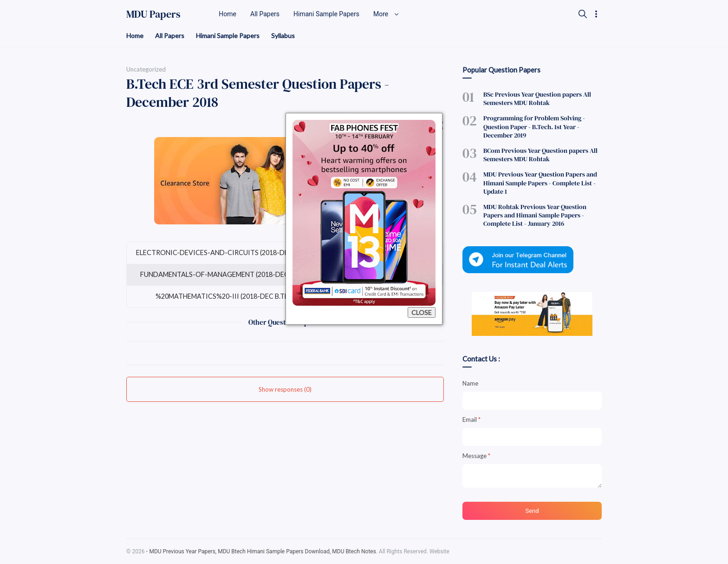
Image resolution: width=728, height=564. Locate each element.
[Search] (583, 14)
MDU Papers (153, 14)
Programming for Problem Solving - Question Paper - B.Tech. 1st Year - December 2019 (534, 126)
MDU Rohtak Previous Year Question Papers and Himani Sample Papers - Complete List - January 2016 (535, 215)
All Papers (170, 36)
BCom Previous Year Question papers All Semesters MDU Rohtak (540, 155)
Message (476, 456)
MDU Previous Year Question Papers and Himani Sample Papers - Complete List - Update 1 (540, 183)
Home (135, 36)
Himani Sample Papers (228, 36)
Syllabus (283, 36)
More (386, 14)
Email (471, 420)
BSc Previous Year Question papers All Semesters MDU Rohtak (537, 98)
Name (470, 383)
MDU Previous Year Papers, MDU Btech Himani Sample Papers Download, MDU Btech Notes (263, 551)
